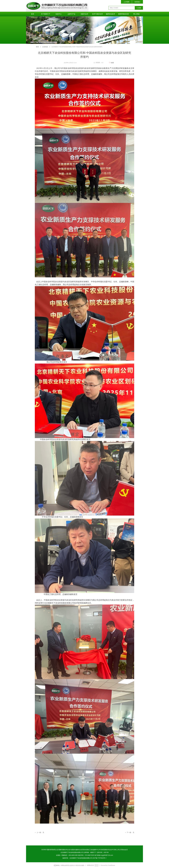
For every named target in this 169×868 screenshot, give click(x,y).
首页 (37, 47)
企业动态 (45, 47)
